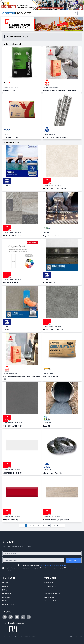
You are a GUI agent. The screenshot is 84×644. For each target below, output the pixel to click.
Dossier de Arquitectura (52, 590)
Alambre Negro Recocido (52, 473)
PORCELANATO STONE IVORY (55, 189)
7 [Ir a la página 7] (41, 525)
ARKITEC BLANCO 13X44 (13, 473)
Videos (6, 601)
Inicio (5, 583)
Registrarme (73, 560)
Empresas (6, 590)
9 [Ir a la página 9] (46, 525)
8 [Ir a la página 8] (43, 525)
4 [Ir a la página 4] (33, 525)
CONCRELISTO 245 (51, 377)
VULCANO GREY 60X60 (12, 236)
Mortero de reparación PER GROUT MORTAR (60, 90)
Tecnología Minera (50, 586)
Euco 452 (47, 426)
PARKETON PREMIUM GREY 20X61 (56, 520)
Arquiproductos (49, 597)
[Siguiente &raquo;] (62, 526)
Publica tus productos (11, 604)
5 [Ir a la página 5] (36, 525)
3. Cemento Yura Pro (11, 137)
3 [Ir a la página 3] (31, 525)
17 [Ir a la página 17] (58, 525)
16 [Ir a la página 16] (55, 525)
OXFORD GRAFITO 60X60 (13, 426)
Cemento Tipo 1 (9, 90)
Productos (7, 594)
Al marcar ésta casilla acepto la (43, 565)
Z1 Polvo (6, 330)
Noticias (6, 597)
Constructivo (49, 583)
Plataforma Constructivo (52, 594)
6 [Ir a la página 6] (38, 525)
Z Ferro (6, 189)
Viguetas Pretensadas (51, 236)
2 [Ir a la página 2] (28, 525)
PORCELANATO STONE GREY (54, 330)
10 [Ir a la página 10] (49, 525)
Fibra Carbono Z (49, 283)
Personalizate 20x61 (10, 283)
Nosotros (6, 586)
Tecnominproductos (51, 601)
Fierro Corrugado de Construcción (56, 137)
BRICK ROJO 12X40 (11, 520)
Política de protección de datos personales (53, 565)
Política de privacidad (76, 637)
